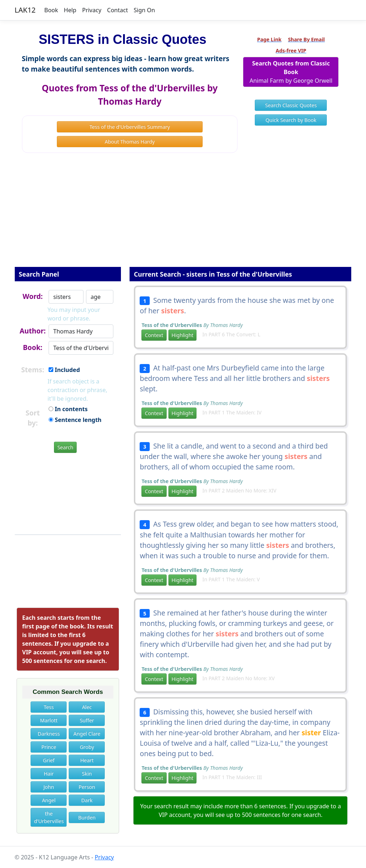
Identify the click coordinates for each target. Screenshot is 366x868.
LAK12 (25, 10)
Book (51, 10)
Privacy (92, 10)
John (49, 787)
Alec (87, 707)
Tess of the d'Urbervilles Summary (130, 127)
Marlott (49, 720)
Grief (49, 760)
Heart (87, 760)
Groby (87, 747)
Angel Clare (87, 734)
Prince (49, 747)
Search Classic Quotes (291, 105)
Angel (49, 800)
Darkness (49, 734)
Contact (118, 10)
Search (65, 447)
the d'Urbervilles (49, 817)
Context (154, 335)
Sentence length (75, 420)
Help (70, 10)
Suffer (87, 720)
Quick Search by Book (291, 120)
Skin (87, 774)
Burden (87, 817)
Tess (49, 707)
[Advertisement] (183, 215)
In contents (68, 409)
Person (87, 787)
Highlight (183, 335)
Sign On (144, 10)
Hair (49, 774)
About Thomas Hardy (130, 142)
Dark (87, 800)
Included (64, 370)
